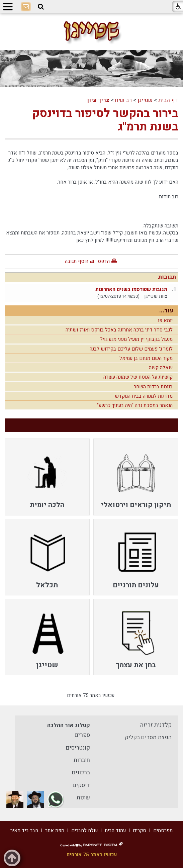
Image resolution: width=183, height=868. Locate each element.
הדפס (104, 261)
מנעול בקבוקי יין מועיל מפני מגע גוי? (136, 339)
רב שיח (123, 100)
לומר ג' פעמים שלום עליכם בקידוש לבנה (131, 349)
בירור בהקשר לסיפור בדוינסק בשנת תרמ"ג (105, 120)
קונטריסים (78, 748)
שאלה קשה (161, 368)
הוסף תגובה (77, 261)
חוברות (82, 760)
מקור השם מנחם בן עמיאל (146, 358)
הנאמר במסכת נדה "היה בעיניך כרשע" (135, 405)
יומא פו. (165, 320)
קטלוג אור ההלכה (69, 725)
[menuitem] (136, 477)
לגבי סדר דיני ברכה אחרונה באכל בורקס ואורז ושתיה (119, 330)
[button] (41, 7)
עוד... (166, 311)
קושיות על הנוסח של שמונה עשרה (138, 377)
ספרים (82, 735)
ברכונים (81, 773)
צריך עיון (98, 100)
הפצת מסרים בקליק (148, 737)
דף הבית (168, 100)
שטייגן (145, 100)
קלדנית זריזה (156, 725)
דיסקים (81, 785)
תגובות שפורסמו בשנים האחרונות (131, 289)
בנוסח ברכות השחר (153, 387)
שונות (83, 798)
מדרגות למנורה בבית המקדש (144, 396)
